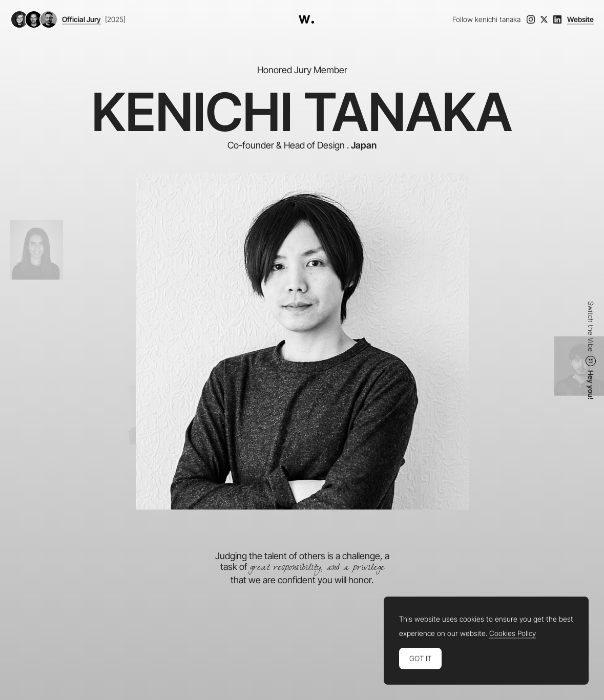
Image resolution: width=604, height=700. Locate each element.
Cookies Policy (513, 633)
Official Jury (81, 19)
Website (580, 19)
